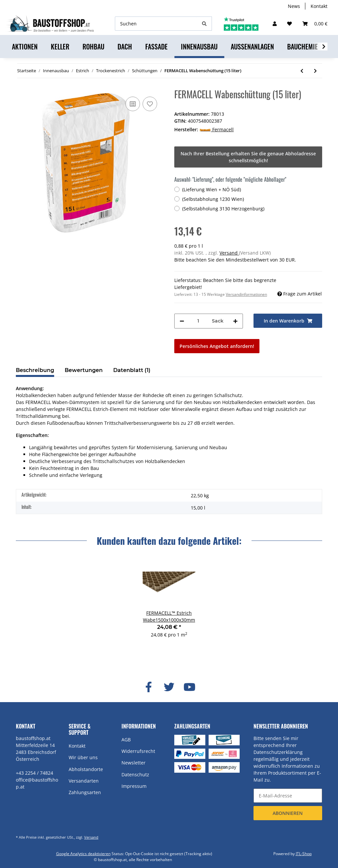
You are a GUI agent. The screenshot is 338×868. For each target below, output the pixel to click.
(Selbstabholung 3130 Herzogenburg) (223, 209)
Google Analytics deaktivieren (83, 854)
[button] (275, 24)
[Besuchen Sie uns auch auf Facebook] (149, 687)
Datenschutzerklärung (278, 752)
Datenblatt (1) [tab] (132, 370)
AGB (126, 740)
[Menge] (198, 321)
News (294, 6)
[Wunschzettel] (289, 24)
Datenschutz (135, 775)
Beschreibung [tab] (35, 370)
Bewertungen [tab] (84, 370)
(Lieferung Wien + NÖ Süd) (212, 189)
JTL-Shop (304, 854)
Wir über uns (83, 757)
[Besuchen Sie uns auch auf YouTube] (189, 687)
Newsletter (134, 763)
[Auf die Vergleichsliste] (133, 104)
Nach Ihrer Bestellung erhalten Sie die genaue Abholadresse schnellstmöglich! (248, 157)
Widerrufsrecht (138, 751)
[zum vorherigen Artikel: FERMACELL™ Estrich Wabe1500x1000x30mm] (302, 71)
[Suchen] (156, 24)
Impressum (134, 786)
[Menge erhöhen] (235, 321)
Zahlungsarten (85, 792)
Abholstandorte (86, 769)
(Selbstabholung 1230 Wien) (213, 199)
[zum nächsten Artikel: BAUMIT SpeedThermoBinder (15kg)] (315, 71)
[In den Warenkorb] (288, 321)
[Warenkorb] (315, 24)
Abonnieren (288, 813)
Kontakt (319, 6)
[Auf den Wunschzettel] (150, 104)
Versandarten (84, 781)
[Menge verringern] (182, 321)
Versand (229, 253)
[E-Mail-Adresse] (288, 796)
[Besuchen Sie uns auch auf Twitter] (169, 687)
